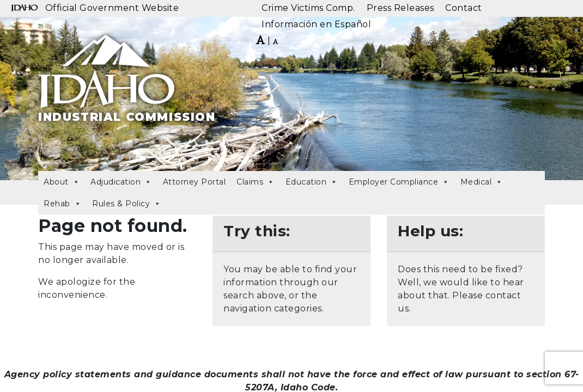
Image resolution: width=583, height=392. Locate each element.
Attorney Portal (195, 182)
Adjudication (121, 182)
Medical (482, 182)
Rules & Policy (127, 204)
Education (312, 182)
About (62, 182)
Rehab (62, 204)
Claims (256, 182)
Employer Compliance (399, 182)
